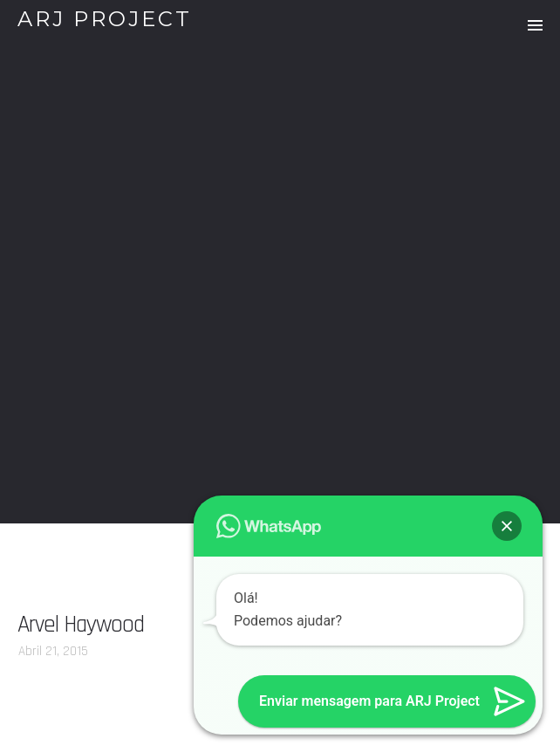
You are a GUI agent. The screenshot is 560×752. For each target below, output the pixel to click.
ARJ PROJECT (105, 19)
